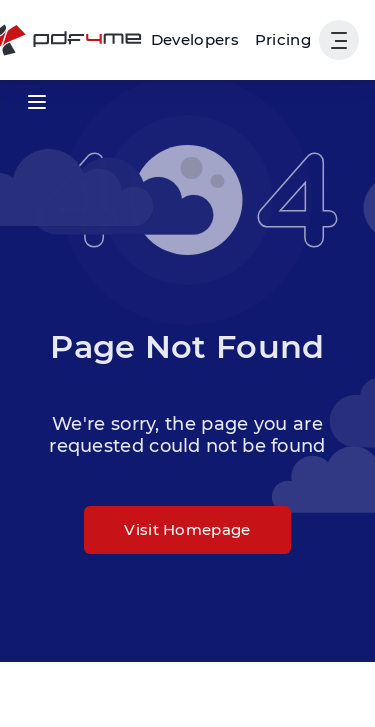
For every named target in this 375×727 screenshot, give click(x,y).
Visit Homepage (187, 529)
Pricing (283, 39)
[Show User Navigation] (339, 40)
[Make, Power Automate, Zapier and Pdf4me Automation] (195, 40)
